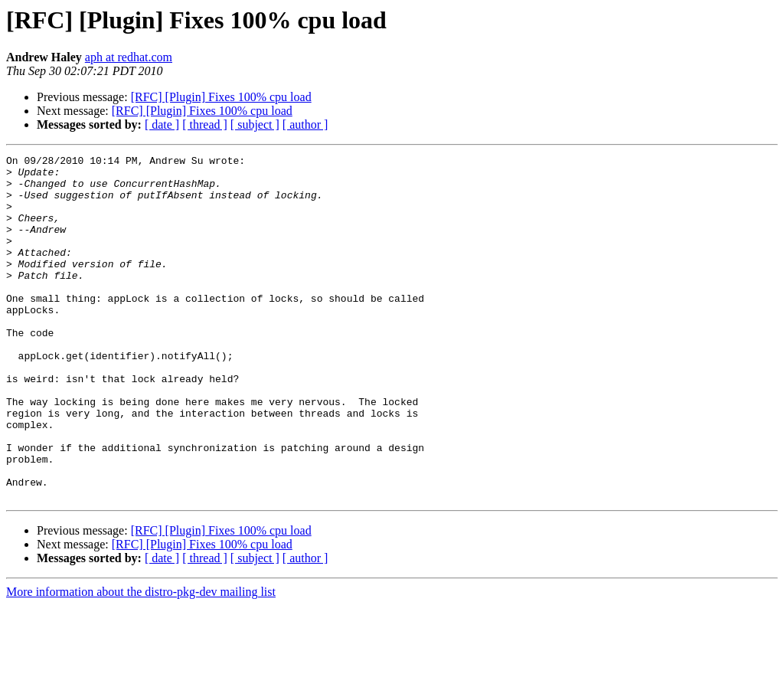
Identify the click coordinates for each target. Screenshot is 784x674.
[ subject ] (255, 124)
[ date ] (162, 124)
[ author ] (305, 124)
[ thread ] (205, 124)
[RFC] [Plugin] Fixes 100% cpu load (221, 97)
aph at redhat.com (129, 57)
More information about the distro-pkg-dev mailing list (141, 661)
